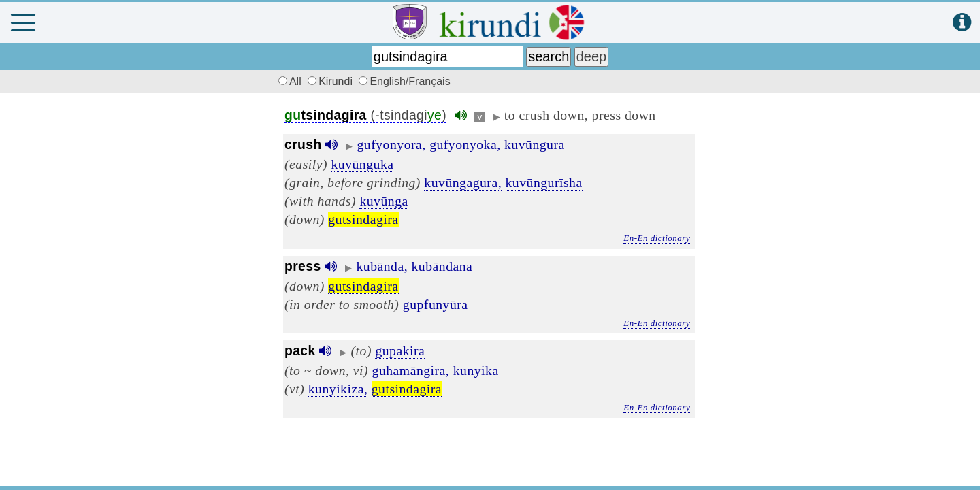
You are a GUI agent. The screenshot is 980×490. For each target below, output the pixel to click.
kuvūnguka (362, 164)
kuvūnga (383, 201)
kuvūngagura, (463, 182)
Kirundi (331, 81)
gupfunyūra (436, 304)
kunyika (476, 370)
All (288, 81)
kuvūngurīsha (544, 182)
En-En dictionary (657, 238)
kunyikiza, (338, 389)
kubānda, (382, 266)
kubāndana (442, 266)
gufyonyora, (392, 144)
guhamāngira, (411, 370)
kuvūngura (535, 144)
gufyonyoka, (465, 144)
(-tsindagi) (365, 115)
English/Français (404, 81)
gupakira (400, 350)
